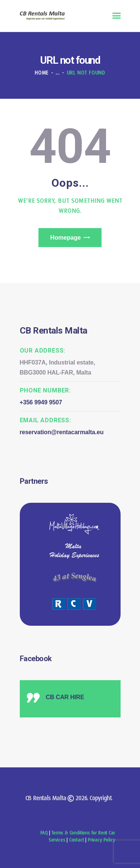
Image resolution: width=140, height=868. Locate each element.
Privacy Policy (101, 840)
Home (42, 73)
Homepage (66, 238)
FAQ (44, 833)
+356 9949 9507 (41, 402)
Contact (77, 840)
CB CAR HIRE (65, 697)
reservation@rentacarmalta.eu (62, 432)
